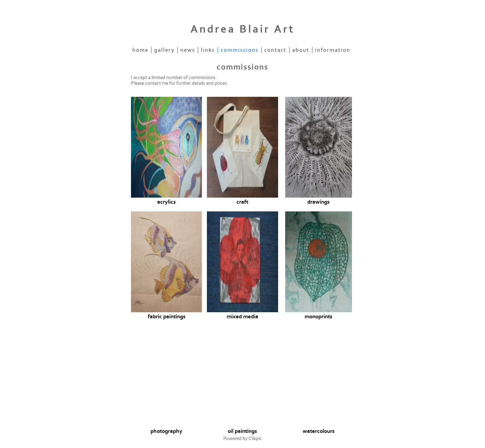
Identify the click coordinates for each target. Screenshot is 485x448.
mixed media (242, 317)
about (301, 50)
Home (140, 50)
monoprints (318, 317)
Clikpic (255, 438)
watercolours (319, 431)
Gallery (164, 50)
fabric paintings (167, 317)
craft (242, 202)
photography (166, 431)
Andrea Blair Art (243, 29)
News (188, 50)
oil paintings (242, 431)
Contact (275, 50)
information (333, 50)
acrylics (166, 202)
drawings (318, 202)
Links (208, 50)
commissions (240, 50)
